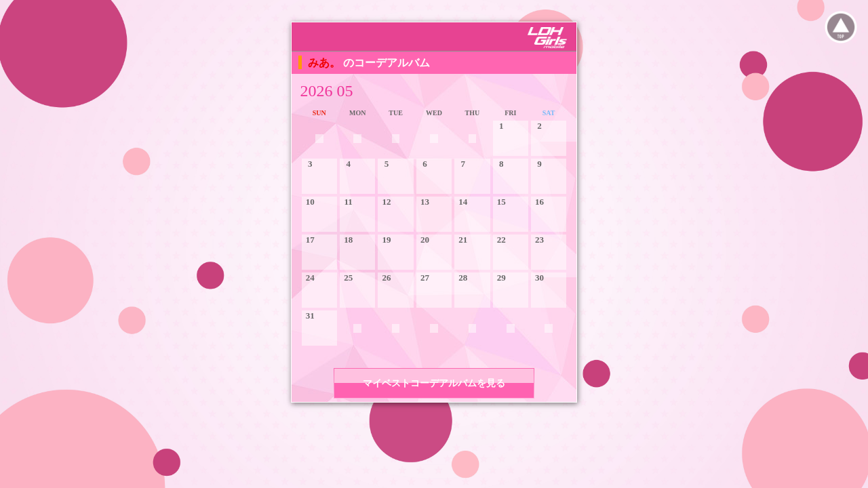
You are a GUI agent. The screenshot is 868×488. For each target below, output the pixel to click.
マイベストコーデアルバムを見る (434, 383)
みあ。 (325, 63)
